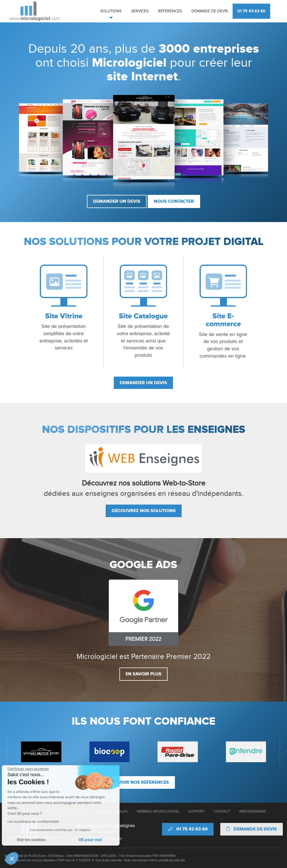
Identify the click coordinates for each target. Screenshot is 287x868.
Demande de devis (210, 11)
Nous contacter (174, 201)
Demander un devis (117, 201)
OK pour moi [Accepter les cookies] (46, 840)
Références (170, 11)
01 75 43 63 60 (251, 11)
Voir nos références (144, 782)
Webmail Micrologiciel (158, 811)
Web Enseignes (253, 811)
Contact (222, 811)
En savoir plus (143, 674)
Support (196, 811)
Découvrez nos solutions (144, 511)
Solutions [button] (111, 11)
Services (140, 11)
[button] (12, 858)
